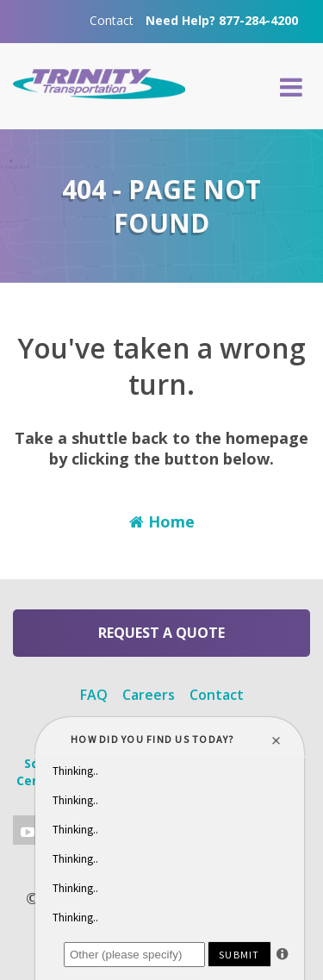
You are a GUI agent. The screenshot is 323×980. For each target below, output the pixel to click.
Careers (149, 695)
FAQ (94, 695)
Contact (112, 20)
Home (162, 521)
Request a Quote (161, 633)
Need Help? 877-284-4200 (222, 20)
